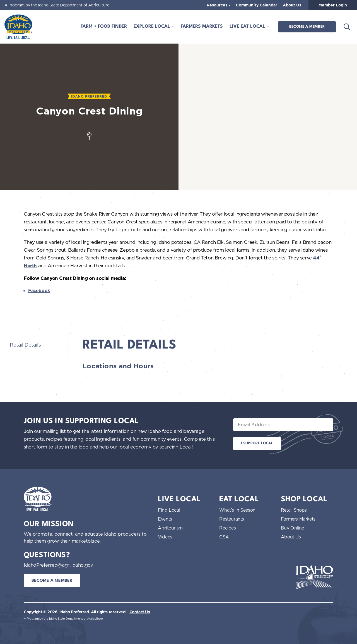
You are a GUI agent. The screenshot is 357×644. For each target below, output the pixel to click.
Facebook (39, 291)
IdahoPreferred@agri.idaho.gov (58, 565)
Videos (165, 537)
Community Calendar (257, 5)
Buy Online (292, 528)
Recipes (227, 528)
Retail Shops (294, 510)
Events (165, 519)
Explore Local (153, 27)
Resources (218, 5)
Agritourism (170, 528)
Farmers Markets (202, 27)
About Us (292, 5)
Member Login (333, 5)
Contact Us (140, 612)
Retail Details (25, 345)
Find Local (169, 510)
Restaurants (232, 519)
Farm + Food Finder (104, 27)
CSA (224, 537)
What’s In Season (237, 510)
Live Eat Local (248, 27)
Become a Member (307, 27)
